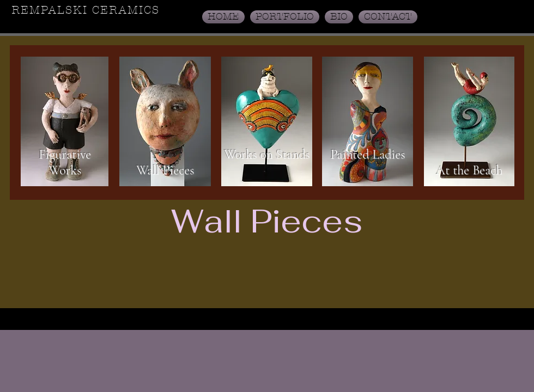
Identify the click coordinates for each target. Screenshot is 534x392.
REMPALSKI (52, 10)
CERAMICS (126, 10)
